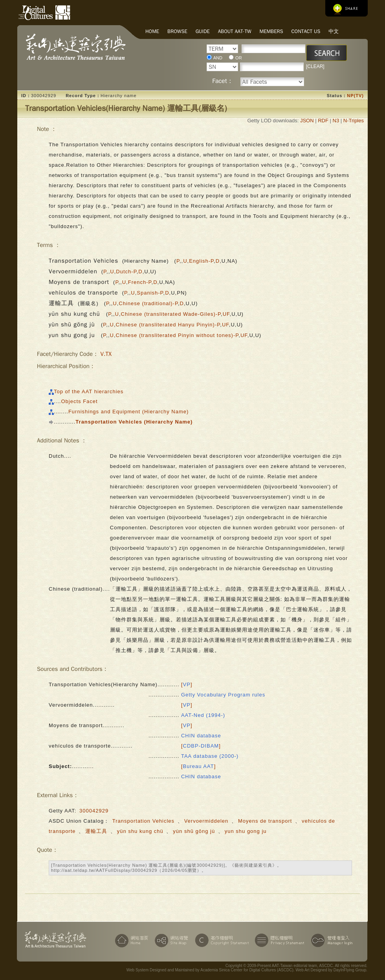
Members (271, 31)
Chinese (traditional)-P (148, 303)
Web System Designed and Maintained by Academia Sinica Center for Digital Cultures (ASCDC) (210, 970)
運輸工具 (96, 831)
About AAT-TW (235, 31)
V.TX (106, 354)
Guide (203, 31)
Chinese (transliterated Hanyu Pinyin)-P (168, 325)
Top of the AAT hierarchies (89, 391)
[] (187, 684)
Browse (177, 31)
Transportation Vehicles (143, 821)
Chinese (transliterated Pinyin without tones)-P (177, 335)
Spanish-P (150, 293)
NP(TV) (355, 96)
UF (226, 314)
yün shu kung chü (141, 831)
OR (239, 58)
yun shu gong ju (246, 831)
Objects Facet (79, 401)
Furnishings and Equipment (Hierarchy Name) (128, 412)
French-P (140, 282)
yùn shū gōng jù (195, 831)
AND (218, 58)
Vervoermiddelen (206, 821)
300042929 (94, 811)
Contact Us (306, 31)
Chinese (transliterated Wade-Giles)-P (171, 314)
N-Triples (354, 121)
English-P (201, 261)
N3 (336, 121)
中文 (334, 31)
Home (152, 31)
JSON (307, 121)
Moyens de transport (265, 821)
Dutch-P (126, 272)
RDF (323, 121)
